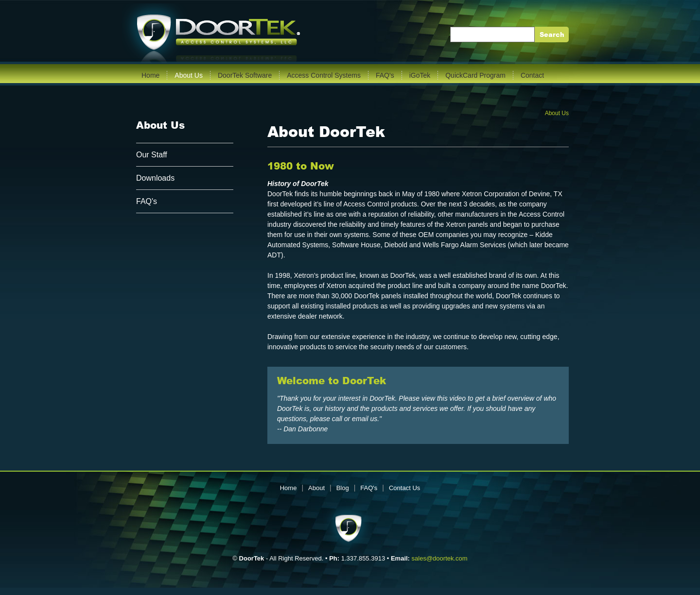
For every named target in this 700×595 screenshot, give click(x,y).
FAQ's (385, 75)
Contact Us (404, 488)
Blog (343, 488)
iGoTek (420, 75)
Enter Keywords (479, 34)
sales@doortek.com (440, 558)
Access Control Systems (324, 75)
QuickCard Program (475, 75)
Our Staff (152, 155)
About (316, 488)
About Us (189, 75)
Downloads (155, 178)
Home (150, 75)
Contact (532, 75)
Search (552, 35)
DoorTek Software (245, 75)
